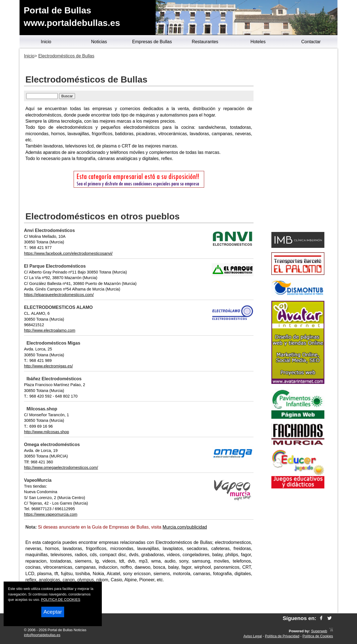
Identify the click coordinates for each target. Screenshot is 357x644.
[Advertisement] (298, 141)
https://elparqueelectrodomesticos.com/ (59, 295)
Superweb (319, 631)
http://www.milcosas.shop (47, 432)
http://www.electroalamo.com (50, 330)
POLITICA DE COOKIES (61, 600)
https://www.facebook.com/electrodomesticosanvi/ (68, 253)
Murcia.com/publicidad (185, 527)
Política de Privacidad (282, 636)
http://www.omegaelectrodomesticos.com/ (61, 468)
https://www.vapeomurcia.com (51, 514)
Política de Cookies (318, 636)
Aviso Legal (253, 636)
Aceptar (53, 612)
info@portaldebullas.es (42, 635)
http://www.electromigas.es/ (48, 366)
